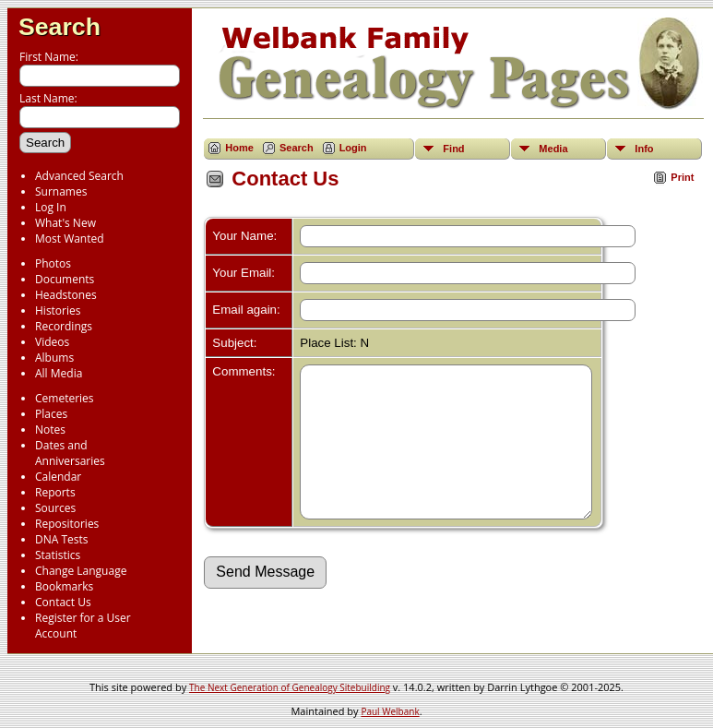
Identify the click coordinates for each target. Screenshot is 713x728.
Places (51, 414)
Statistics (58, 555)
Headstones (66, 295)
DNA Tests (62, 539)
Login (353, 148)
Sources (55, 508)
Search (59, 27)
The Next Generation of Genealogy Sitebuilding (290, 687)
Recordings (64, 326)
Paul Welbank (390, 711)
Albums (54, 358)
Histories (58, 310)
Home (239, 148)
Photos (53, 263)
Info (644, 149)
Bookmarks (64, 586)
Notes (50, 430)
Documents (65, 279)
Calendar (58, 477)
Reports (55, 492)
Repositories (67, 524)
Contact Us (63, 602)
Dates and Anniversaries (70, 453)
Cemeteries (65, 398)
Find (453, 149)
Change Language (81, 571)
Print (682, 177)
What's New (65, 223)
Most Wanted (70, 239)
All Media (59, 373)
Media (553, 149)
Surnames (61, 191)
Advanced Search (79, 176)
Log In (51, 207)
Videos (52, 342)
